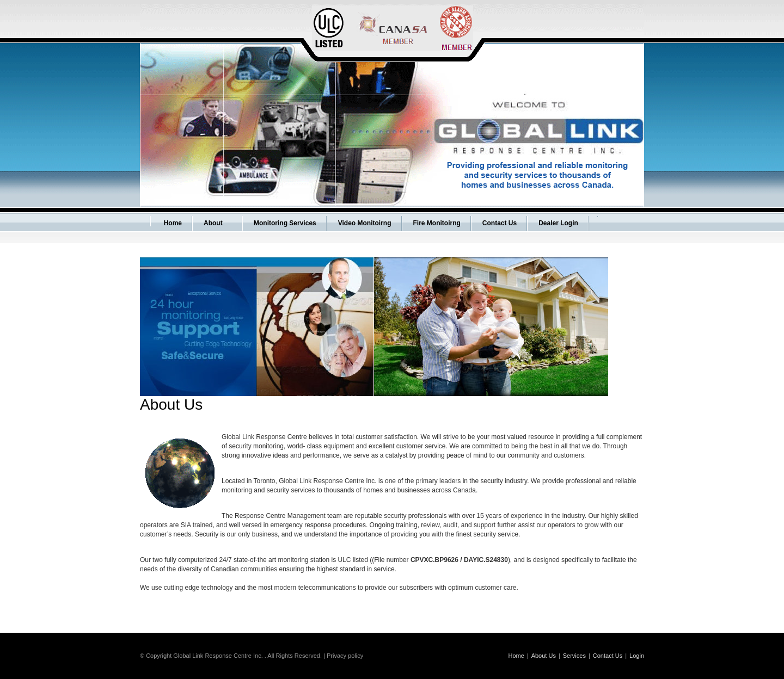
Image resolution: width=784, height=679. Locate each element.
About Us (544, 656)
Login (637, 656)
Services (574, 656)
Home (516, 656)
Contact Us (608, 656)
